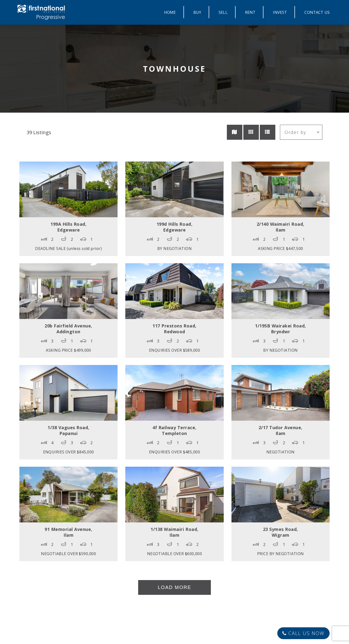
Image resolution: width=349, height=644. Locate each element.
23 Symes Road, (281, 532)
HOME (170, 12)
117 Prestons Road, (174, 329)
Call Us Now (303, 633)
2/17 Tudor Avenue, (281, 430)
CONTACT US (317, 12)
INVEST (280, 12)
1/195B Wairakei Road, (281, 329)
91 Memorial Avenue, (68, 532)
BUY (197, 12)
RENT (250, 12)
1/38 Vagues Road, (68, 430)
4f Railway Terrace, (174, 430)
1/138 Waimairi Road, (174, 532)
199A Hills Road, (68, 227)
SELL (223, 12)
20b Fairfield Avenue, (68, 329)
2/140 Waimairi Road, (281, 227)
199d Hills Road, (174, 227)
